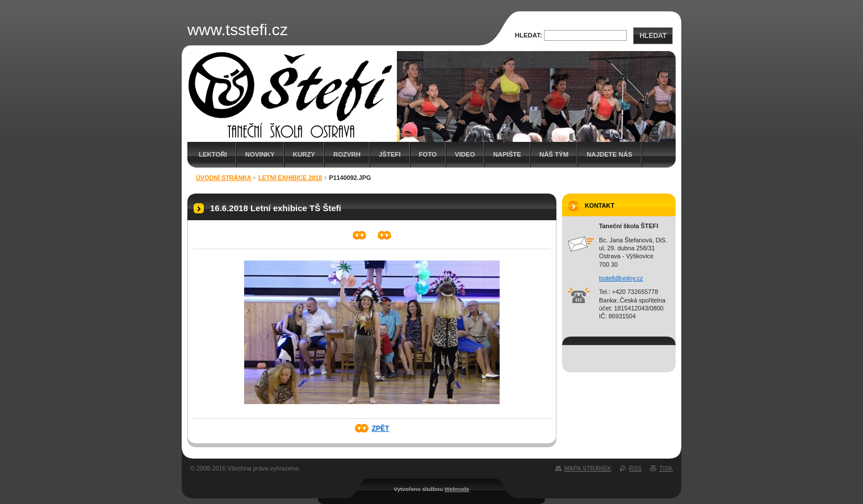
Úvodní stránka (224, 178)
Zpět (381, 429)
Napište (507, 154)
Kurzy (304, 154)
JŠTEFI (390, 154)
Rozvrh (347, 154)
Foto (428, 154)
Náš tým (554, 154)
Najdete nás (609, 154)
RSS (635, 468)
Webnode (457, 489)
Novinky (260, 154)
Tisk (666, 468)
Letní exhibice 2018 (290, 178)
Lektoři (213, 154)
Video (465, 154)
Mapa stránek (588, 468)
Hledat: (529, 35)
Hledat (653, 36)
